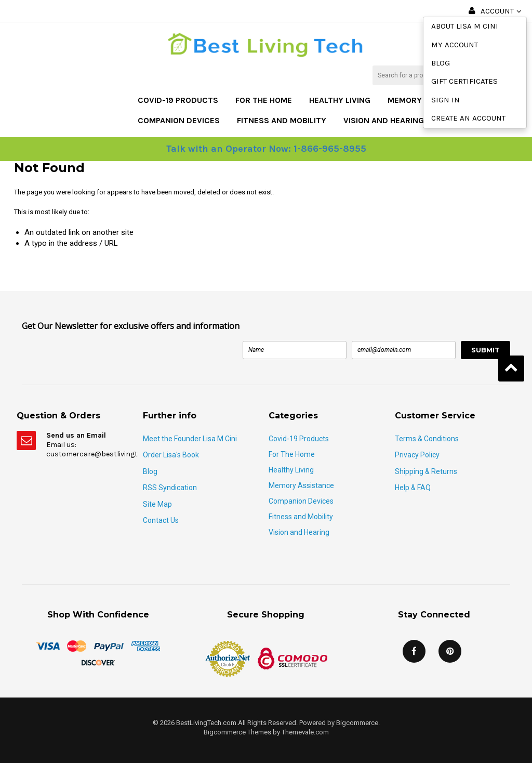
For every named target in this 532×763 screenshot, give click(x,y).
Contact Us (161, 520)
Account (497, 11)
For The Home (264, 100)
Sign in (445, 100)
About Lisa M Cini (465, 26)
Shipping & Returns (426, 471)
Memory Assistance (301, 485)
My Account (455, 45)
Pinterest (450, 651)
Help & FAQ (413, 488)
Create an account (468, 118)
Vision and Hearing (384, 120)
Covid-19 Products (178, 100)
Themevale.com (305, 732)
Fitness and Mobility (282, 120)
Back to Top (511, 369)
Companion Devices (179, 120)
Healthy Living (340, 100)
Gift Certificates (464, 81)
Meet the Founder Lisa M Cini (190, 439)
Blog (441, 63)
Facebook (414, 651)
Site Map (157, 504)
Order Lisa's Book (171, 455)
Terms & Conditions (427, 439)
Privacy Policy (417, 455)
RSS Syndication (170, 488)
